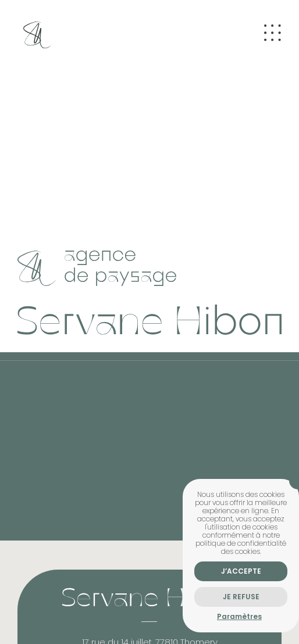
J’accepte (241, 571)
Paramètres (239, 616)
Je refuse (241, 597)
